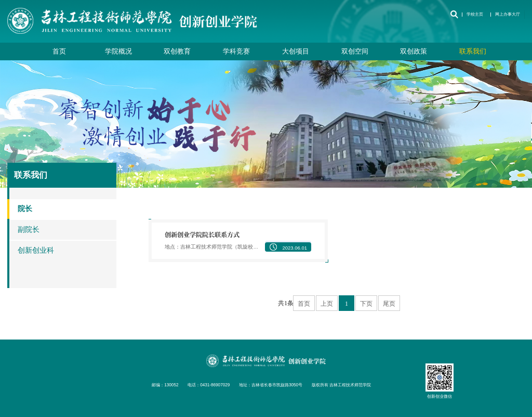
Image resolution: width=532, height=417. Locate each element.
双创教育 (177, 51)
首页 (59, 51)
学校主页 (475, 15)
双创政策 (414, 51)
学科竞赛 (236, 51)
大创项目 (296, 51)
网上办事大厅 (508, 15)
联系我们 (473, 51)
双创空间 (355, 51)
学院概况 (118, 51)
